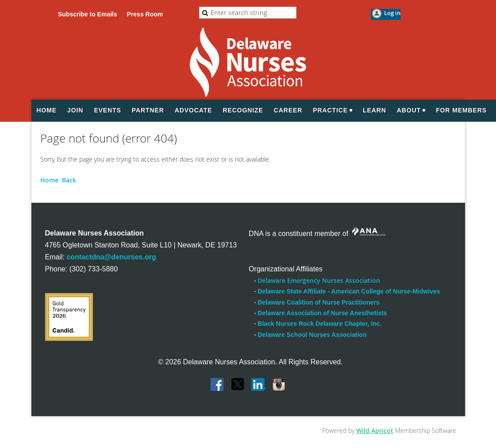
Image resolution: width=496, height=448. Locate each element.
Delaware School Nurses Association (312, 335)
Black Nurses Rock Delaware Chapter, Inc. (319, 324)
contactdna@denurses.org (111, 257)
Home (49, 180)
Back (69, 180)
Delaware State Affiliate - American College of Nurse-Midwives (349, 291)
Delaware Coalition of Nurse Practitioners (318, 302)
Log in (392, 13)
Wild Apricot (375, 431)
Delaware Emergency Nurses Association (319, 280)
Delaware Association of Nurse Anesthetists (322, 313)
